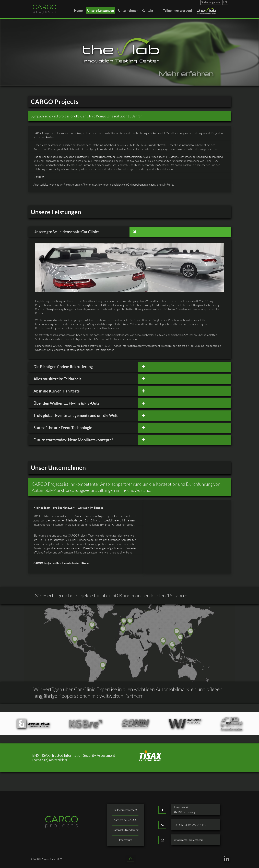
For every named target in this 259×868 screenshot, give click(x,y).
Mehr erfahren (186, 74)
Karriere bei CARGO (126, 820)
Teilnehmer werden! (125, 810)
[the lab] (207, 11)
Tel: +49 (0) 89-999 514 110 (190, 825)
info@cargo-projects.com (189, 840)
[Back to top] (130, 860)
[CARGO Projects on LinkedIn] (226, 860)
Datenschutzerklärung (125, 830)
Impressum (126, 840)
